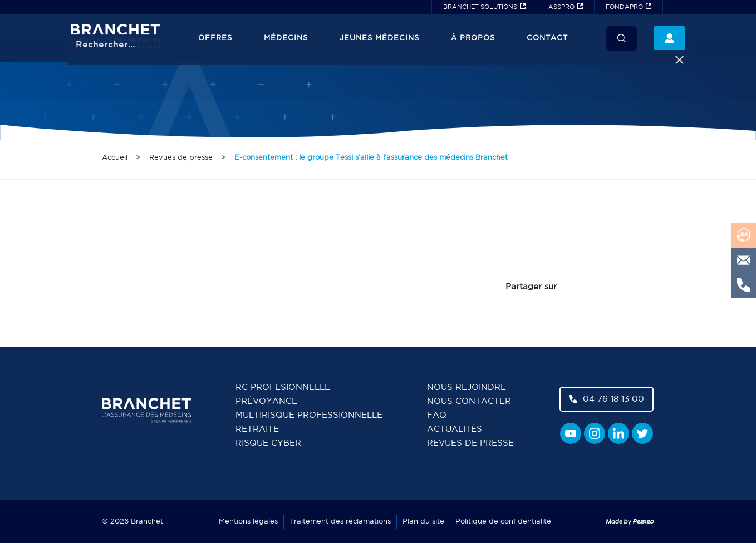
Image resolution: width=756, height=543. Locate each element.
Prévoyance (266, 401)
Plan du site (423, 522)
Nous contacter (469, 401)
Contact (547, 38)
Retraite (257, 429)
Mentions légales (248, 522)
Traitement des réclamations (340, 522)
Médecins (286, 38)
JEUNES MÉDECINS (379, 38)
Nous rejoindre (467, 387)
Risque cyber (268, 443)
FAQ (437, 415)
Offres (215, 38)
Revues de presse (181, 158)
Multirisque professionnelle (309, 415)
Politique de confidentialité (503, 522)
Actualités (455, 429)
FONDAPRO (624, 7)
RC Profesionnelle (283, 387)
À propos (473, 38)
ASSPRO (561, 7)
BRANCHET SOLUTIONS (480, 7)
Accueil (115, 158)
